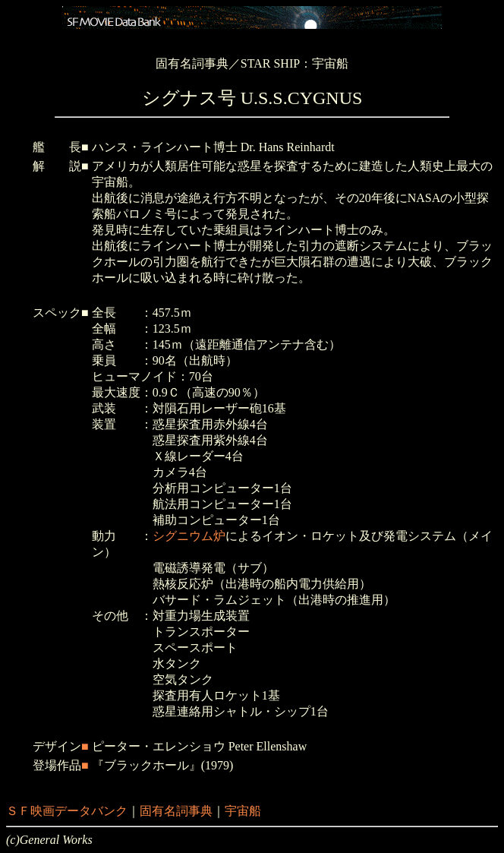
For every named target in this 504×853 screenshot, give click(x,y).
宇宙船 (243, 811)
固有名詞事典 (176, 811)
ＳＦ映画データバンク (67, 811)
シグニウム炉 (189, 536)
